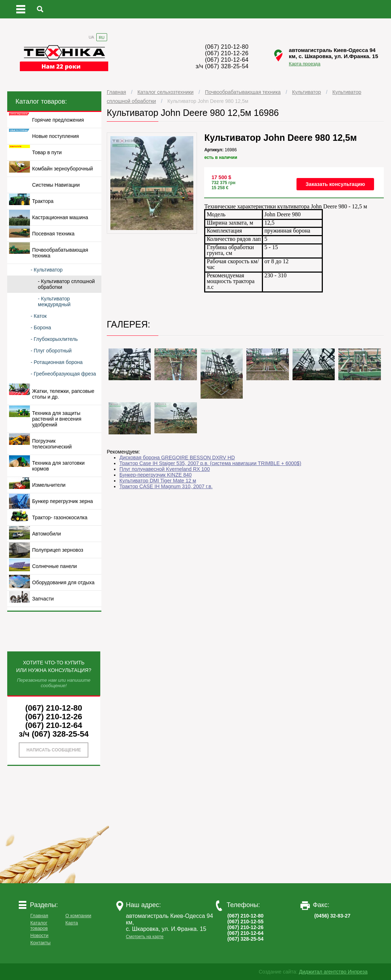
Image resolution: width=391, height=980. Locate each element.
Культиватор (307, 92)
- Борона (41, 328)
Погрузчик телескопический (52, 444)
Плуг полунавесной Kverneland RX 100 (165, 469)
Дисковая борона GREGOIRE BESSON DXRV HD (177, 458)
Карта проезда (305, 64)
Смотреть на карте (145, 937)
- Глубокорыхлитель (54, 339)
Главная (116, 92)
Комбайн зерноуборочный (63, 169)
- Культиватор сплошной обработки (66, 284)
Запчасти (43, 599)
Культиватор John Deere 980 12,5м (208, 101)
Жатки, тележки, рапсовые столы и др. (63, 394)
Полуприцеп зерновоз (58, 550)
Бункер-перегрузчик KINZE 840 (155, 475)
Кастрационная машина (60, 217)
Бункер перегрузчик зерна (62, 501)
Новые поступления (56, 136)
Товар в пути (47, 152)
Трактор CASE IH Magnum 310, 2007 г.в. (166, 486)
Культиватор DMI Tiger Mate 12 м (158, 481)
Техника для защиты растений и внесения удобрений (57, 419)
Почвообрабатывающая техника (243, 92)
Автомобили (47, 534)
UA (91, 37)
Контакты (40, 943)
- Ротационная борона (57, 362)
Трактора (43, 201)
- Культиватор (47, 270)
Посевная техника (53, 234)
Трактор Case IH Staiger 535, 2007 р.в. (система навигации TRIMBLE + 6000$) (210, 463)
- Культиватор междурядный (54, 302)
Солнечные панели (54, 566)
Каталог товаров (39, 925)
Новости (39, 935)
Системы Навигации (56, 185)
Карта (72, 923)
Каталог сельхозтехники (166, 92)
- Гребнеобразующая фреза (63, 374)
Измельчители (49, 485)
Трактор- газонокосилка (60, 517)
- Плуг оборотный (51, 351)
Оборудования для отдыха (63, 582)
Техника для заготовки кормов (58, 466)
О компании (78, 916)
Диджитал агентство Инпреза (333, 972)
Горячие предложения (58, 120)
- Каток (39, 316)
